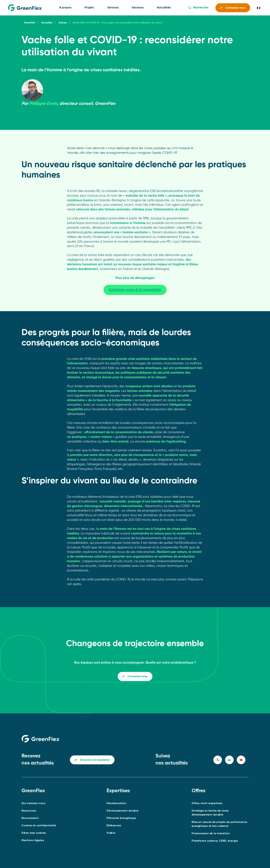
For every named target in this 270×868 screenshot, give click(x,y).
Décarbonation (116, 803)
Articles (63, 23)
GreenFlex (30, 23)
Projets (89, 8)
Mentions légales (33, 840)
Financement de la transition (211, 833)
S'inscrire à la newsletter (92, 760)
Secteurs (138, 8)
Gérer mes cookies (34, 833)
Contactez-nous (232, 8)
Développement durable (123, 811)
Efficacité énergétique (121, 818)
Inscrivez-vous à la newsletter (135, 290)
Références (114, 826)
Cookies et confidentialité (39, 826)
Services (113, 8)
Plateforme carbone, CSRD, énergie (215, 841)
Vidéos (111, 833)
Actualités (164, 8)
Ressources (29, 811)
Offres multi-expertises (207, 803)
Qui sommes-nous (33, 803)
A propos (65, 8)
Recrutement (30, 818)
